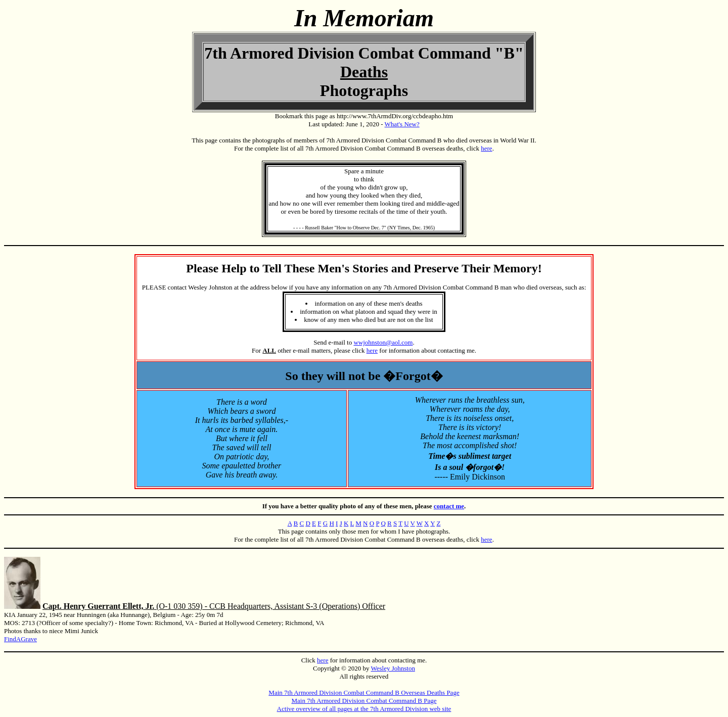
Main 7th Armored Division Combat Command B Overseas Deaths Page (364, 692)
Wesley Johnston (393, 668)
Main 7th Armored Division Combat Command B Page (364, 701)
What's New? (402, 124)
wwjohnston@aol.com (383, 342)
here (486, 148)
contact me (449, 506)
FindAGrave (20, 639)
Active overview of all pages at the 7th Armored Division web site (364, 709)
